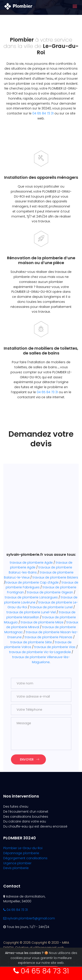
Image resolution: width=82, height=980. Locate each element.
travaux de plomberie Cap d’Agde (32, 582)
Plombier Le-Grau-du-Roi (23, 848)
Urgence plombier (17, 863)
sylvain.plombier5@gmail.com (29, 918)
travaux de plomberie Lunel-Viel (31, 612)
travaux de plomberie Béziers (55, 577)
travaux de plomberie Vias (55, 647)
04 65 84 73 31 (43, 113)
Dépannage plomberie (21, 853)
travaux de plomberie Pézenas (49, 637)
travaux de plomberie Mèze (42, 622)
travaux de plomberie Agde (31, 563)
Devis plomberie (16, 868)
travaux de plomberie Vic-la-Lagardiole (40, 652)
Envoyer (30, 759)
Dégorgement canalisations (25, 858)
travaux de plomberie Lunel (51, 607)
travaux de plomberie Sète (31, 642)
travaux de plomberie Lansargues (31, 597)
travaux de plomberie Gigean (50, 592)
